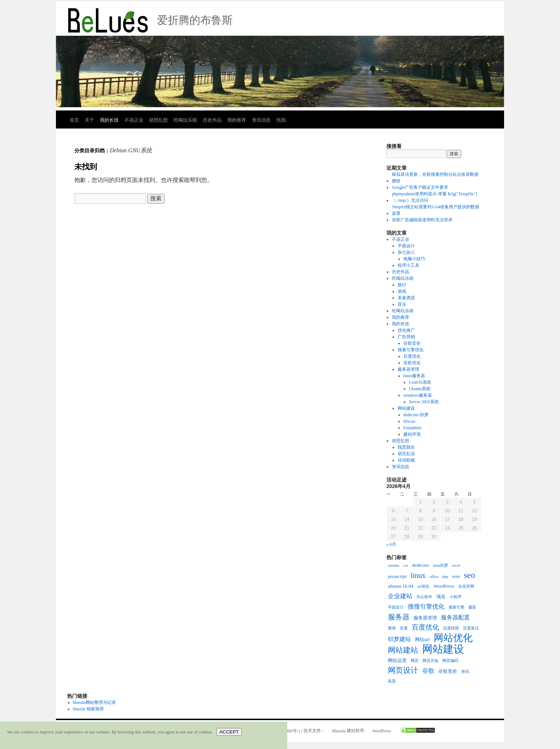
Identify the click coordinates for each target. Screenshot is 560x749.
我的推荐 (237, 120)
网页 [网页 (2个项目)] (415, 661)
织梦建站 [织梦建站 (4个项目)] (399, 639)
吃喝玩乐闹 (185, 120)
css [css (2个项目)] (406, 565)
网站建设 (406, 408)
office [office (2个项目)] (434, 577)
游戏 (402, 291)
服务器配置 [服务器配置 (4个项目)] (455, 617)
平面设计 (406, 246)
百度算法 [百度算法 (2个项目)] (471, 628)
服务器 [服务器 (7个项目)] (399, 617)
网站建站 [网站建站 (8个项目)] (403, 650)
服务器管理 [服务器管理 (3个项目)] (425, 618)
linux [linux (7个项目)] (418, 575)
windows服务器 (418, 395)
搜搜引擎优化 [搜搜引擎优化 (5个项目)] (426, 606)
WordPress (382, 731)
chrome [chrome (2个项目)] (394, 565)
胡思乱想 (158, 120)
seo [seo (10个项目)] (470, 575)
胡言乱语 (406, 454)
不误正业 (134, 120)
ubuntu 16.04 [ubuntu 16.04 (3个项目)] (401, 586)
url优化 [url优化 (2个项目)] (423, 586)
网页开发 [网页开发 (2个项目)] (430, 661)
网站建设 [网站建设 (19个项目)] (443, 649)
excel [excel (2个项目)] (456, 565)
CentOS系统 (420, 382)
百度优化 (412, 356)
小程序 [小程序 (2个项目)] (456, 597)
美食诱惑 (406, 298)
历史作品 (212, 120)
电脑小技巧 (414, 259)
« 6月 (391, 544)
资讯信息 (261, 120)
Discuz (409, 421)
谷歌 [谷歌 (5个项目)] (428, 671)
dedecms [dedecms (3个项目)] (421, 565)
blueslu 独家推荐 (88, 709)
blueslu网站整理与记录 (94, 702)
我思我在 (406, 447)
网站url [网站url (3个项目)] (422, 639)
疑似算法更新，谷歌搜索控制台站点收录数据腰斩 (435, 178)
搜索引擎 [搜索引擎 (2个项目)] (456, 607)
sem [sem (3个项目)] (456, 576)
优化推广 (406, 330)
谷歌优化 (412, 363)
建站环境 (412, 434)
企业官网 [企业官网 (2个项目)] (466, 586)
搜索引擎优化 (411, 350)
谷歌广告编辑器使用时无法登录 (422, 220)
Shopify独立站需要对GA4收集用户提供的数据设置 (435, 210)
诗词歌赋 (406, 460)
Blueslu (339, 731)
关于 (89, 120)
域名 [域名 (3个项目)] (441, 596)
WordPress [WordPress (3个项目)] (444, 586)
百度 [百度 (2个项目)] (404, 628)
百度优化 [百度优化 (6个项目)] (425, 627)
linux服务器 (414, 376)
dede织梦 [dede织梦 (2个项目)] (441, 565)
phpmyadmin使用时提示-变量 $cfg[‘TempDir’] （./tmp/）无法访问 (434, 197)
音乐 (402, 304)
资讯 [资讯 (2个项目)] (465, 672)
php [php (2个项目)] (445, 577)
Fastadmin (412, 428)
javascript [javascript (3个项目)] (397, 576)
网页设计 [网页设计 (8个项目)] (403, 670)
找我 (281, 120)
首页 (74, 120)
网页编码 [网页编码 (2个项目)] (450, 661)
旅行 (402, 285)
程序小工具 (408, 265)
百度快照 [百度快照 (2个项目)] (451, 628)
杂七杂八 (406, 252)
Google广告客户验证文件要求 (420, 187)
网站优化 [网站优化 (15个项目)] (453, 638)
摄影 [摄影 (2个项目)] (472, 607)
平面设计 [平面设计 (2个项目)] (396, 607)
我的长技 (109, 120)
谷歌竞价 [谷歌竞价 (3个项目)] (448, 671)
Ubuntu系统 (420, 389)
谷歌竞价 (412, 343)
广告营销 (406, 337)
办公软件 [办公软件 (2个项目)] (424, 597)
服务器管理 (408, 369)
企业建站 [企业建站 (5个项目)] (400, 596)
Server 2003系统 (424, 402)
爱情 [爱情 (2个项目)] (392, 628)
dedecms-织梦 (416, 415)
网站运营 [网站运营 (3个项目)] (397, 660)
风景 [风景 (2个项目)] (392, 681)
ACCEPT (229, 732)
